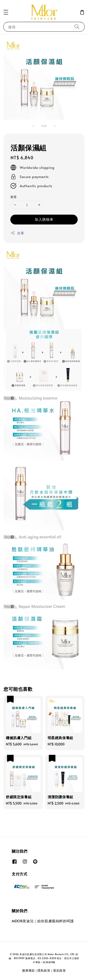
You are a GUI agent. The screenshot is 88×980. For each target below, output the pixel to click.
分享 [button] (17, 233)
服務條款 (29, 970)
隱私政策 (44, 970)
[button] (6, 12)
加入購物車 (44, 219)
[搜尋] (77, 27)
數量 (14, 197)
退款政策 (59, 970)
